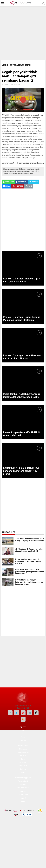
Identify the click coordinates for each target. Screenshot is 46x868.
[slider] (10, 109)
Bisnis (23, 759)
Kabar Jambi (23, 749)
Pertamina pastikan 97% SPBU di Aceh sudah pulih (21, 434)
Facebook (23, 740)
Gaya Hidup (23, 766)
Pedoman (23, 784)
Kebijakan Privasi (23, 788)
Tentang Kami (23, 781)
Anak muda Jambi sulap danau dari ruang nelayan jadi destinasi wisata (30, 540)
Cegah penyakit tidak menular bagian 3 (29, 163)
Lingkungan (23, 762)
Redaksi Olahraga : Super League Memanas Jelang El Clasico (22, 319)
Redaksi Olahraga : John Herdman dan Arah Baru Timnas (22, 357)
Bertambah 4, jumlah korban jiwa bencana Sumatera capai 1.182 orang (21, 471)
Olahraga (23, 769)
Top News (23, 727)
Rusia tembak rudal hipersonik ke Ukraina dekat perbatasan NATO (22, 395)
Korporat (23, 798)
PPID (23, 801)
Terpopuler (9, 532)
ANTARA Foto (23, 795)
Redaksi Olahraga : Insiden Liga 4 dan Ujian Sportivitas (22, 280)
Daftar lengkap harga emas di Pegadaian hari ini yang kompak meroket (28, 561)
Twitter (23, 737)
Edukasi (23, 756)
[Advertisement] (23, 33)
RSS (23, 734)
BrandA (23, 791)
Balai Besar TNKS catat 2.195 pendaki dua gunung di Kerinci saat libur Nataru (30, 572)
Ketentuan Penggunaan (23, 778)
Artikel (23, 773)
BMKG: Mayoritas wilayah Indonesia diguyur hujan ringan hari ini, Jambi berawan (30, 582)
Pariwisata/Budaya (23, 752)
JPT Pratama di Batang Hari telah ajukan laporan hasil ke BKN (29, 550)
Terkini (23, 730)
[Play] (4, 109)
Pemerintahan (23, 746)
